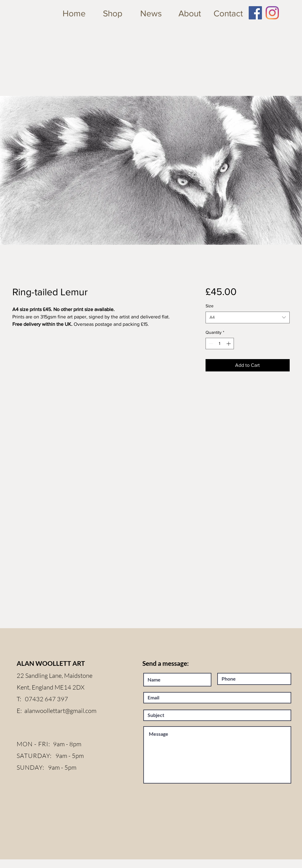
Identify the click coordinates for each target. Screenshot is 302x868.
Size (210, 306)
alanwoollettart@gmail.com (60, 711)
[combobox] (248, 317)
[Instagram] (272, 13)
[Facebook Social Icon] (255, 13)
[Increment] (229, 344)
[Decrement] (210, 344)
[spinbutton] (220, 344)
